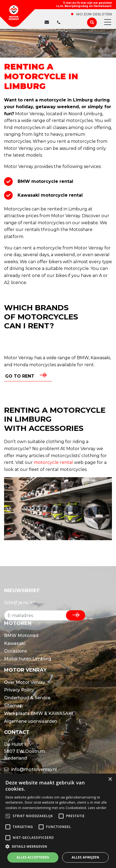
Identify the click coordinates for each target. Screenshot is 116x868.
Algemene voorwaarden (31, 721)
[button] (58, 847)
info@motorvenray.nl (30, 769)
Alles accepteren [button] (33, 857)
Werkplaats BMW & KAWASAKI (39, 713)
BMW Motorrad (21, 636)
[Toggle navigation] (106, 22)
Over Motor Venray (25, 682)
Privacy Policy (19, 690)
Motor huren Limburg (28, 659)
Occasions (16, 651)
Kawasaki (15, 643)
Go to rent (20, 376)
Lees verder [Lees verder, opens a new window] (97, 808)
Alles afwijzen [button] (85, 857)
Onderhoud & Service (27, 698)
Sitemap (13, 706)
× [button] (110, 779)
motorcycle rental (53, 462)
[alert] (58, 821)
